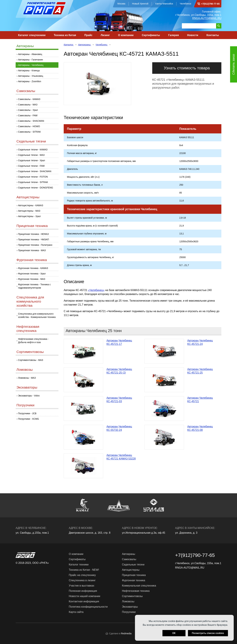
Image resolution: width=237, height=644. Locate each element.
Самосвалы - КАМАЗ (29, 99)
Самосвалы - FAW (28, 115)
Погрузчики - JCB (27, 413)
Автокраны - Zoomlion (30, 81)
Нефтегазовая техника (136, 591)
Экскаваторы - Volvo (29, 396)
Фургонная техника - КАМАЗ (33, 268)
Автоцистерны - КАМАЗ (31, 205)
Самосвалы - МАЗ (28, 105)
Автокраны (25, 46)
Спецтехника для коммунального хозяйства (30, 301)
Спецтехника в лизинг (82, 580)
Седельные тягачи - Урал (32, 160)
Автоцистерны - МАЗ (29, 211)
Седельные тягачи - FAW (31, 166)
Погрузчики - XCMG (29, 419)
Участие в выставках (82, 586)
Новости (193, 35)
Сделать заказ (234, 64)
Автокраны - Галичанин (31, 60)
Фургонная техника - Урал (32, 274)
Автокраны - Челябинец (31, 65)
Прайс (88, 35)
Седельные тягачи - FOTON (33, 177)
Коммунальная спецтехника (139, 586)
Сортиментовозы (30, 352)
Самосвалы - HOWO (29, 126)
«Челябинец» (96, 290)
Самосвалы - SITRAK (30, 132)
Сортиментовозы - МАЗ (31, 360)
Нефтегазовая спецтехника (28, 329)
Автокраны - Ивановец (30, 54)
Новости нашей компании (85, 596)
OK (174, 633)
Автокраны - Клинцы (29, 70)
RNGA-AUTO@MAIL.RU (207, 18)
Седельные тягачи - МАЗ (31, 155)
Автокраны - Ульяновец (31, 76)
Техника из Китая (65, 35)
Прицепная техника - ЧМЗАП (34, 239)
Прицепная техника (32, 226)
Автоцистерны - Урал (29, 216)
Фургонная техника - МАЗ (32, 279)
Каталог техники (79, 565)
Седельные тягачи (31, 141)
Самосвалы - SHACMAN (31, 121)
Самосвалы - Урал (28, 110)
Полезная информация (83, 591)
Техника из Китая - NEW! (84, 570)
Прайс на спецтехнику (82, 575)
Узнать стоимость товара (187, 68)
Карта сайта (76, 612)
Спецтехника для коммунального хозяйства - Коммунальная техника (37, 315)
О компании (126, 35)
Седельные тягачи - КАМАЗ (33, 150)
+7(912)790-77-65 (210, 4)
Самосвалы (26, 91)
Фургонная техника (32, 260)
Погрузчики (25, 405)
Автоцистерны (28, 197)
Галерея (174, 35)
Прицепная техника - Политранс (35, 245)
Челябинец (102, 45)
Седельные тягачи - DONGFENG (36, 188)
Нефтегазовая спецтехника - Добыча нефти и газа (33, 341)
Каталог (69, 45)
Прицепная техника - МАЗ (32, 250)
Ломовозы (25, 370)
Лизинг (105, 35)
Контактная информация (84, 601)
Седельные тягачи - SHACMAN (35, 171)
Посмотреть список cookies (208, 633)
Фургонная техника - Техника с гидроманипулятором (34, 286)
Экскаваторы (27, 387)
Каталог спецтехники (32, 35)
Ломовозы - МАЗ (27, 378)
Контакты (213, 35)
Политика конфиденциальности (88, 607)
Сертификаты (151, 35)
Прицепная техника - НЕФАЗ (33, 234)
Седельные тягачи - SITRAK (33, 182)
